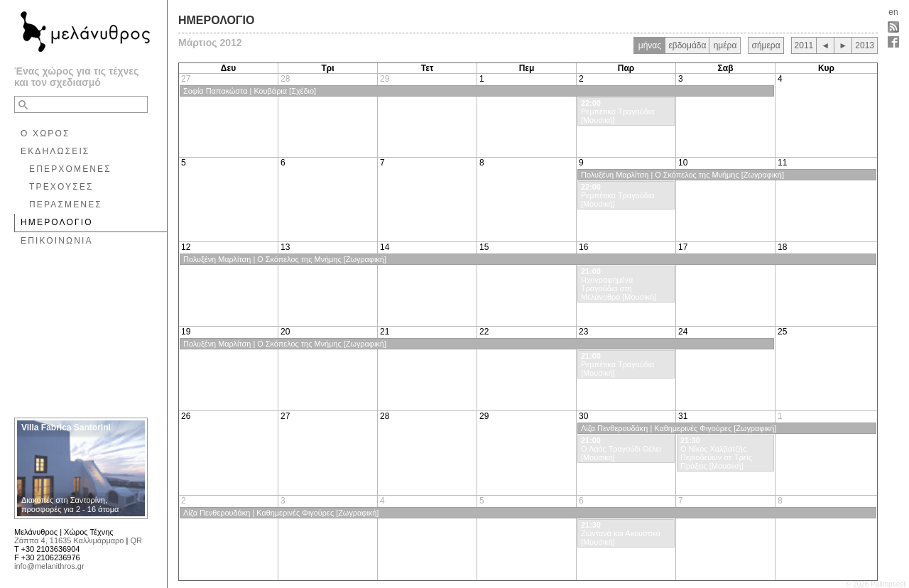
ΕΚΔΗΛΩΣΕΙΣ (55, 151)
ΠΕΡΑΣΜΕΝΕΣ (66, 205)
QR (136, 540)
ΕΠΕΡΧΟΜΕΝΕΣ (70, 169)
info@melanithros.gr (49, 566)
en (893, 12)
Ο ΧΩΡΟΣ (45, 134)
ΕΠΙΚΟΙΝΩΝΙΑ (57, 241)
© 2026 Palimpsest (876, 584)
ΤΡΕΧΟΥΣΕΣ (61, 187)
